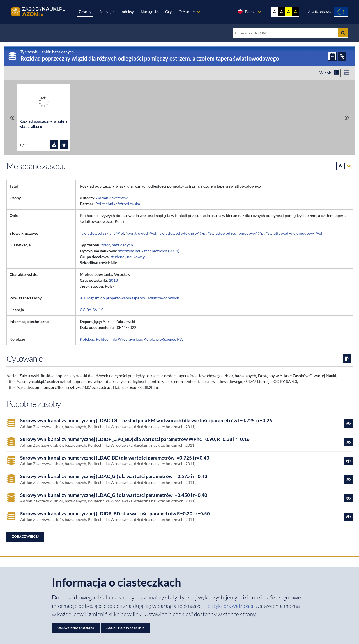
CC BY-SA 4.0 (92, 310)
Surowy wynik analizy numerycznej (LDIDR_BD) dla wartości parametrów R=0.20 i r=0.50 (115, 514)
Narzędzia (149, 12)
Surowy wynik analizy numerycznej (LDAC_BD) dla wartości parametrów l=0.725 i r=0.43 (115, 458)
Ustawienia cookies (76, 628)
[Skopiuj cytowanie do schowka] (347, 359)
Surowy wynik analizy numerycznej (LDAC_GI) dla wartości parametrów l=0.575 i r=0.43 (114, 476)
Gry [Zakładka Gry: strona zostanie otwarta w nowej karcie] (168, 12)
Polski (247, 11)
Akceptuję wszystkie (125, 628)
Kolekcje (106, 12)
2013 (113, 280)
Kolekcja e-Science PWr (164, 339)
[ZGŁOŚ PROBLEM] (332, 56)
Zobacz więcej (25, 536)
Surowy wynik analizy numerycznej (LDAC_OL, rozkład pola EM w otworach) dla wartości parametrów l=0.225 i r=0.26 (146, 421)
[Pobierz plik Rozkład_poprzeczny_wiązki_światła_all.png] (54, 145)
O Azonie (187, 12)
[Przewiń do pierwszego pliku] (12, 118)
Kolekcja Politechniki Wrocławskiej (111, 339)
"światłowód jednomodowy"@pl (236, 233)
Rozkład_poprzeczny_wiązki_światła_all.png (43, 124)
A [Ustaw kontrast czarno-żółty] (296, 12)
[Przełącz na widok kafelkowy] (337, 73)
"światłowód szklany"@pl (102, 233)
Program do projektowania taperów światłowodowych (132, 298)
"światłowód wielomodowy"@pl (294, 233)
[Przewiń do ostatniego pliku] (347, 118)
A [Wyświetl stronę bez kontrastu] (275, 12)
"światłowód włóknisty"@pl (182, 233)
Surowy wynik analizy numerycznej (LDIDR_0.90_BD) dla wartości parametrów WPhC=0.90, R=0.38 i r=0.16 (135, 439)
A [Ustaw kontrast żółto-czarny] (289, 12)
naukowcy (136, 257)
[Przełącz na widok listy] (347, 73)
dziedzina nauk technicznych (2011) (149, 251)
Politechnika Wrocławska (118, 204)
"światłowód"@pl (141, 233)
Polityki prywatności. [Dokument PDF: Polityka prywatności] (230, 606)
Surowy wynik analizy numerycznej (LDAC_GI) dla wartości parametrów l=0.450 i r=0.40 (114, 495)
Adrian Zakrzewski (112, 198)
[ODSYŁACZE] (342, 56)
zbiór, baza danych (117, 245)
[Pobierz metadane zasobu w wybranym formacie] (345, 166)
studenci (118, 257)
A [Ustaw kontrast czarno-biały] (282, 12)
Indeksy (127, 12)
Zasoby (85, 12)
